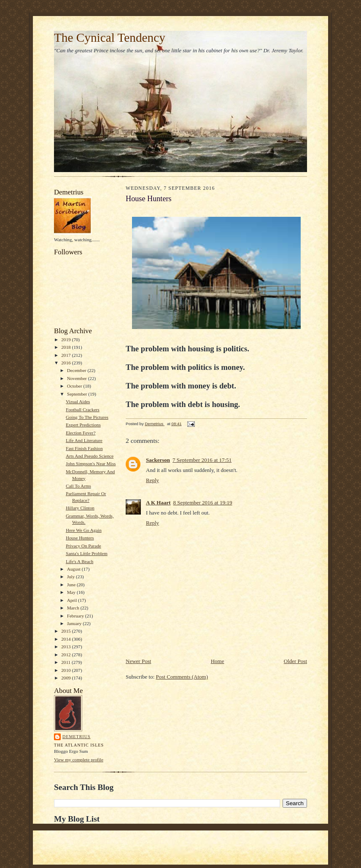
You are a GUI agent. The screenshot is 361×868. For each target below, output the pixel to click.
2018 (66, 347)
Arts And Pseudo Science (90, 456)
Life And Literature (84, 440)
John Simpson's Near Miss (91, 464)
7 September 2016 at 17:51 (202, 460)
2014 (66, 639)
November (78, 378)
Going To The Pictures (87, 417)
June (72, 585)
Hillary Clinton (80, 508)
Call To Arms (78, 486)
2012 (66, 655)
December (77, 370)
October (75, 386)
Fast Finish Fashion (84, 448)
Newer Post (138, 661)
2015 (66, 631)
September (78, 394)
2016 (66, 363)
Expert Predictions (83, 425)
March (74, 608)
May (72, 592)
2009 (66, 678)
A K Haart (158, 503)
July (71, 577)
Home (218, 661)
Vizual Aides (78, 402)
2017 (66, 355)
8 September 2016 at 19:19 (203, 503)
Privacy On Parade (84, 546)
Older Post (295, 661)
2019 (66, 340)
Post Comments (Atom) (182, 677)
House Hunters (80, 538)
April (73, 600)
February (76, 616)
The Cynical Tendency (110, 38)
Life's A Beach (79, 561)
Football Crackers (83, 410)
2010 (66, 670)
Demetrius (77, 737)
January (75, 623)
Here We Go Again (84, 530)
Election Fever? (81, 433)
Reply (152, 480)
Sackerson (158, 460)
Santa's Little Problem (87, 553)
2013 (66, 647)
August (74, 569)
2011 (66, 662)
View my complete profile (79, 760)
